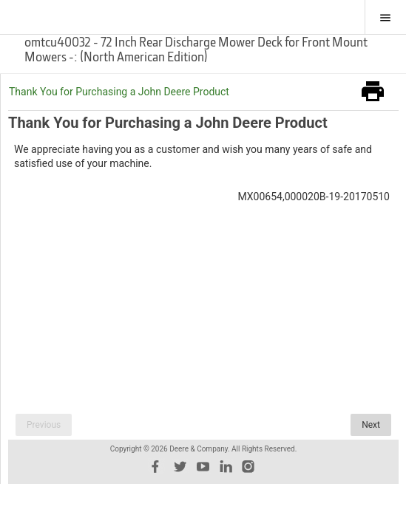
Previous (44, 425)
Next (371, 425)
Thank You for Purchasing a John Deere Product (119, 92)
